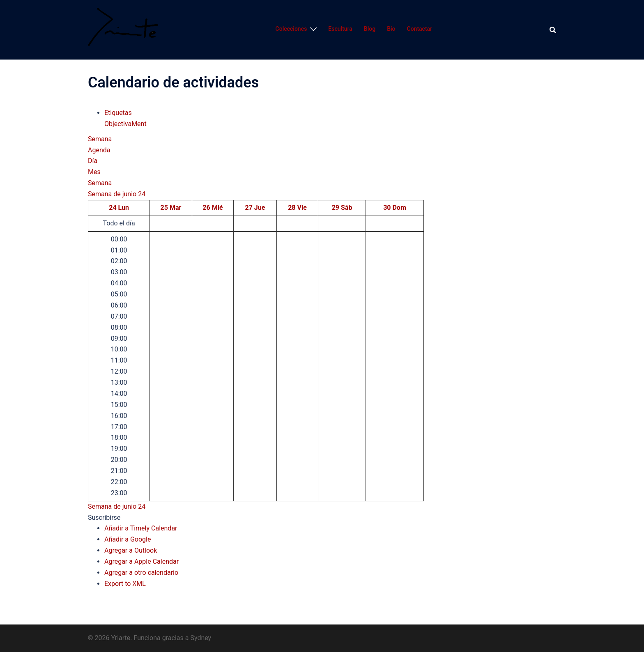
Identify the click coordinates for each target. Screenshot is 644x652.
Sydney (201, 638)
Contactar (420, 29)
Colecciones (291, 29)
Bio (391, 29)
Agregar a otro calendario (141, 573)
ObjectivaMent (125, 124)
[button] (104, 518)
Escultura (340, 29)
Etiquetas (118, 113)
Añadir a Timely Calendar (141, 528)
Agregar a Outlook (131, 550)
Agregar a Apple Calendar (141, 561)
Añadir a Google (128, 539)
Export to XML (125, 584)
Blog (370, 29)
